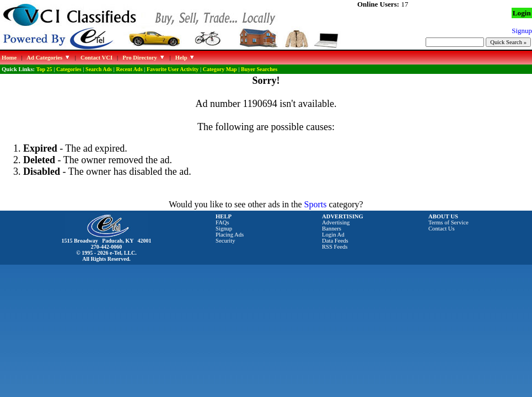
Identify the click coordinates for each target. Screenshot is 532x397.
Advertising (336, 222)
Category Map (220, 69)
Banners (332, 229)
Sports (316, 204)
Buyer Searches (259, 69)
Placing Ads (230, 235)
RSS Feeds (335, 247)
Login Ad (333, 235)
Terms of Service (448, 222)
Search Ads (99, 69)
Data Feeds (335, 241)
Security (225, 241)
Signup (224, 229)
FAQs (222, 222)
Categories (69, 69)
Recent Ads (129, 69)
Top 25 (44, 69)
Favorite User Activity (173, 69)
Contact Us (442, 229)
